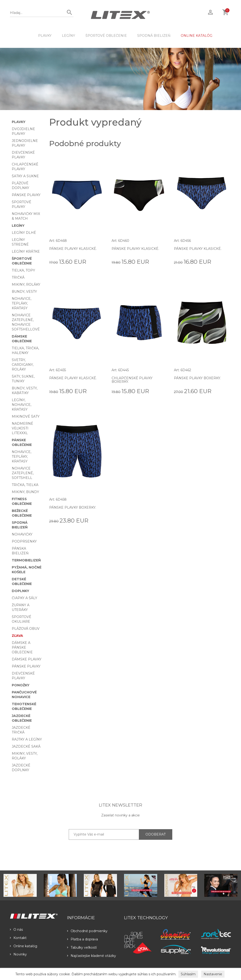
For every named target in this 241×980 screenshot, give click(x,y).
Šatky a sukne (25, 176)
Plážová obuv (26, 629)
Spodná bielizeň (154, 36)
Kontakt (18, 938)
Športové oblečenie (106, 36)
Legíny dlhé (24, 233)
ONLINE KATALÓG (197, 36)
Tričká (18, 277)
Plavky (45, 36)
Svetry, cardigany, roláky (23, 365)
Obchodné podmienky (87, 931)
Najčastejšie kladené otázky (92, 956)
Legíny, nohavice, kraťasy (22, 405)
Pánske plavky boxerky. (197, 378)
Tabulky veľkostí (82, 947)
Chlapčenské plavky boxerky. (132, 380)
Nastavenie (213, 974)
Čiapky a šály (24, 598)
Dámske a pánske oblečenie (22, 647)
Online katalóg (24, 946)
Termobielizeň (26, 560)
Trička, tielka (25, 485)
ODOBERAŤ (156, 834)
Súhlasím (188, 974)
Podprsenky (24, 541)
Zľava (17, 636)
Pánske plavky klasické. (73, 249)
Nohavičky (22, 534)
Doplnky (20, 591)
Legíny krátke (26, 251)
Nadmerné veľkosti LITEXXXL (22, 428)
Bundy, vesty (24, 292)
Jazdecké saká (26, 746)
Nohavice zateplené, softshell (23, 473)
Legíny (68, 36)
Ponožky (21, 685)
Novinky (18, 954)
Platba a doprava (82, 939)
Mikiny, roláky (26, 284)
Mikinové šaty (26, 416)
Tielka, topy (23, 270)
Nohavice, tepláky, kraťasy (22, 303)
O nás (16, 930)
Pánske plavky (26, 195)
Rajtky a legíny (27, 739)
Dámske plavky (27, 659)
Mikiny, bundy (25, 492)
